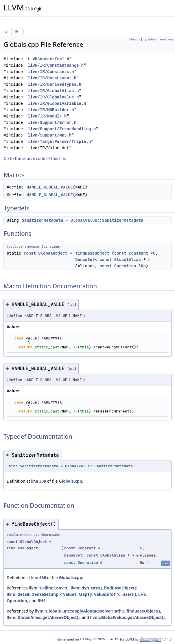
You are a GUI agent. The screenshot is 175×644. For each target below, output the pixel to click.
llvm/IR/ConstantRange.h (56, 65)
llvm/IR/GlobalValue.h (53, 97)
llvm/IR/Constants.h (51, 72)
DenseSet (85, 260)
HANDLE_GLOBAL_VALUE (50, 187)
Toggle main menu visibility (8, 19)
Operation (50, 247)
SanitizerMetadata (42, 220)
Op (143, 266)
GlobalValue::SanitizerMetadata (107, 220)
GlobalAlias (128, 260)
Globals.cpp (70, 481)
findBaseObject (92, 253)
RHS (42, 601)
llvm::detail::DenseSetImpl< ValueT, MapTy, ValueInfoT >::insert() (71, 594)
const (30, 253)
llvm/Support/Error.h (52, 123)
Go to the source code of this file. (35, 158)
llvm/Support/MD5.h (50, 135)
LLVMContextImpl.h (48, 59)
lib (6, 31)
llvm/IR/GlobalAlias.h (53, 91)
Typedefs (150, 39)
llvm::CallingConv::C (48, 588)
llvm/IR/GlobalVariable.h (57, 103)
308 (43, 481)
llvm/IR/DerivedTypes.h (55, 84)
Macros (135, 39)
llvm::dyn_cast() (86, 588)
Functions (166, 39)
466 (43, 577)
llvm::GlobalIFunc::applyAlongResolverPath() (79, 611)
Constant (138, 253)
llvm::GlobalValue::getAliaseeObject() (128, 617)
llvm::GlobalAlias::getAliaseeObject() (43, 617)
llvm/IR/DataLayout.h (52, 78)
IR (17, 31)
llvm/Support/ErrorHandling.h (62, 129)
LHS (142, 594)
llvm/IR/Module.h (47, 116)
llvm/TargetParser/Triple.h (59, 142)
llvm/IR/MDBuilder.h (51, 110)
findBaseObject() (121, 588)
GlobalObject (53, 253)
